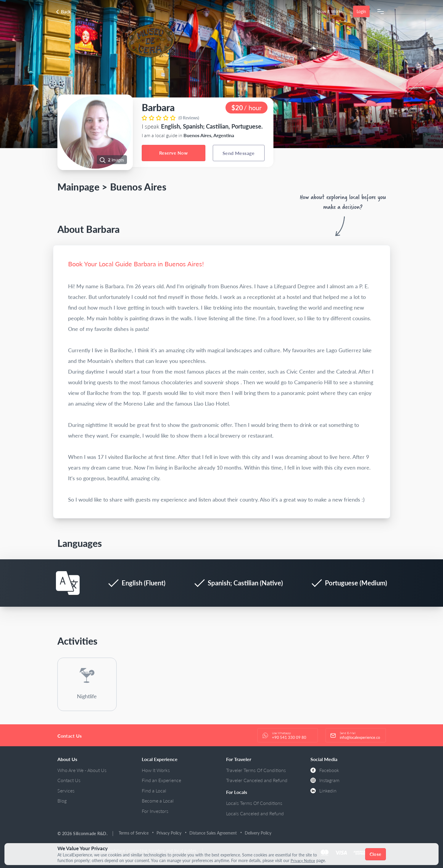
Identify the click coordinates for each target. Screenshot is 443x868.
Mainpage (79, 187)
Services (66, 791)
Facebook (325, 770)
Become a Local (158, 801)
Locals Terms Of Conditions (254, 803)
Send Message (239, 153)
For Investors (155, 811)
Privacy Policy (169, 833)
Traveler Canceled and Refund (257, 780)
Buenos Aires (138, 187)
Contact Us (69, 780)
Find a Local (154, 791)
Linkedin (323, 791)
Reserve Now (173, 153)
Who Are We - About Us (82, 770)
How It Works (156, 770)
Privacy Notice (304, 861)
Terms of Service (134, 833)
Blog (62, 801)
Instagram (325, 780)
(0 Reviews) (189, 118)
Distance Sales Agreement (213, 833)
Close (375, 854)
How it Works (330, 11)
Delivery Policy (258, 833)
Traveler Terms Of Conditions (256, 770)
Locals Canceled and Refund (255, 813)
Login (361, 11)
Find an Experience (161, 780)
